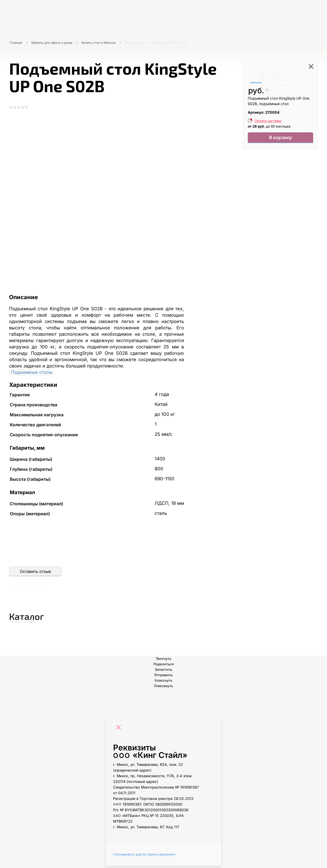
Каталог (35, 616)
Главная (16, 43)
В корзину (281, 138)
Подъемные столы (32, 374)
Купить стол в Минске (98, 43)
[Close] (120, 730)
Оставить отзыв (35, 573)
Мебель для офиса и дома (52, 43)
